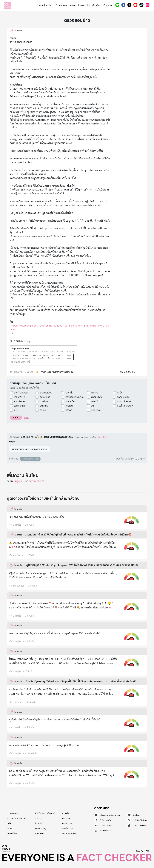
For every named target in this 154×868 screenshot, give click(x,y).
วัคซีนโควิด (45, 397)
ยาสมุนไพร (97, 397)
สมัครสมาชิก (35, 481)
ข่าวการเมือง (46, 393)
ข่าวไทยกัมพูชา (21, 393)
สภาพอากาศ (20, 406)
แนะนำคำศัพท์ (68, 829)
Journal (38, 823)
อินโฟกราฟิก (68, 823)
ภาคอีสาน (44, 401)
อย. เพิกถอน (20, 401)
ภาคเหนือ (70, 401)
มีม (15, 410)
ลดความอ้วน (123, 397)
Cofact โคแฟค (123, 5)
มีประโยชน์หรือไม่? (125, 459)
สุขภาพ (95, 393)
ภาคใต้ (94, 401)
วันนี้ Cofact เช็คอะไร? (45, 813)
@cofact (117, 5)
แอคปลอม (96, 410)
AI (93, 406)
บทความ (72, 5)
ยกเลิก (26, 417)
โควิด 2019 (19, 397)
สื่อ (89, 5)
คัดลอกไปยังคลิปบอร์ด (30, 459)
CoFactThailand (141, 5)
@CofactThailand (129, 5)
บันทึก (16, 417)
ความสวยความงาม (75, 397)
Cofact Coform (135, 5)
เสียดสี (69, 410)
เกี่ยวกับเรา (97, 5)
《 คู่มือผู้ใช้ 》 (102, 437)
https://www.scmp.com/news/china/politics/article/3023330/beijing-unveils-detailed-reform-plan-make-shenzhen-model (43, 351)
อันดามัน (44, 406)
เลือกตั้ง (69, 393)
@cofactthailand (147, 5)
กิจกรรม (82, 5)
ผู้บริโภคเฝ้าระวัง (125, 406)
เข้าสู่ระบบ (108, 5)
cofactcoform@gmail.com (110, 815)
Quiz (51, 5)
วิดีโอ (9, 823)
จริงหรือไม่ (67, 813)
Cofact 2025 (6, 848)
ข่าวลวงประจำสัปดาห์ (16, 818)
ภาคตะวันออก (124, 401)
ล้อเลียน (44, 410)
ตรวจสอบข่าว (41, 5)
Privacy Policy (69, 834)
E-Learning (61, 5)
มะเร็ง (120, 393)
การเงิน (69, 406)
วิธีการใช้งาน (13, 834)
